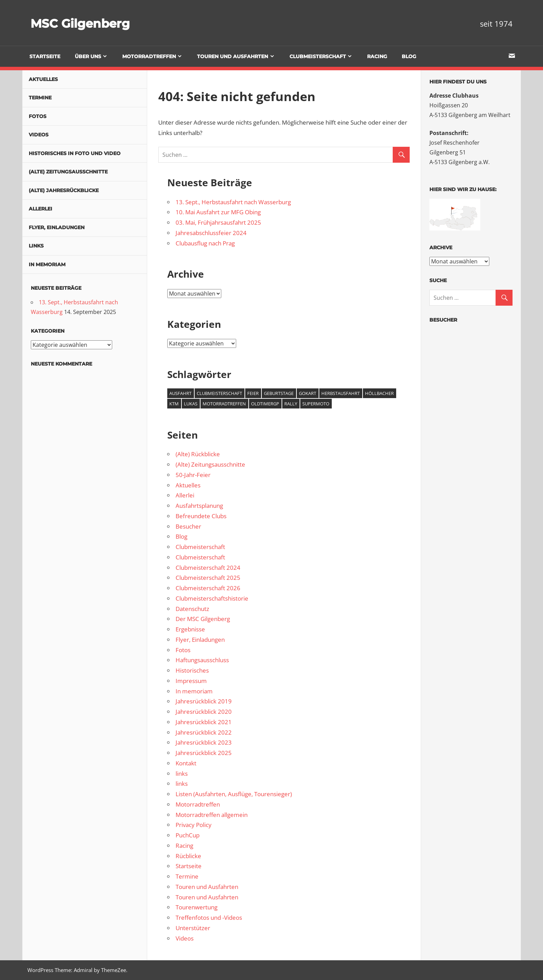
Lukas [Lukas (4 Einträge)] (191, 404)
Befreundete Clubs (201, 516)
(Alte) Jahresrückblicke (64, 190)
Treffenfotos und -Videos (209, 918)
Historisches (192, 670)
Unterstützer (193, 928)
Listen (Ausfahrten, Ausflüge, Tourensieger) (234, 794)
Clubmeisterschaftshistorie (212, 598)
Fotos (183, 650)
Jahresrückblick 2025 (204, 753)
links (182, 774)
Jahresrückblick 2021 (204, 722)
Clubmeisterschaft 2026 (208, 588)
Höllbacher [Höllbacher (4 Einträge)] (379, 393)
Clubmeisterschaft (318, 56)
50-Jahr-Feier (193, 475)
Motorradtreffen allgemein (212, 815)
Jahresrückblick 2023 (204, 742)
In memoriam (194, 691)
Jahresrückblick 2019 (204, 701)
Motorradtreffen (149, 56)
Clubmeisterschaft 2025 (208, 578)
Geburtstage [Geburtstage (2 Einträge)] (279, 393)
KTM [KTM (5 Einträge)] (174, 404)
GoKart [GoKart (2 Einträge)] (308, 393)
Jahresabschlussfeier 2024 (211, 233)
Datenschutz (192, 609)
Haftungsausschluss (202, 660)
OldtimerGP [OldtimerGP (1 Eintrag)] (265, 404)
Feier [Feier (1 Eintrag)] (253, 393)
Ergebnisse (190, 629)
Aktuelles (188, 485)
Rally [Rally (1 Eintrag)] (291, 404)
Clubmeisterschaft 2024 (208, 568)
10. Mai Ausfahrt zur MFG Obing (218, 212)
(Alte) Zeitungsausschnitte (210, 464)
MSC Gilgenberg (89, 23)
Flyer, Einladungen (200, 640)
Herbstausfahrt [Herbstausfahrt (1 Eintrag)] (341, 393)
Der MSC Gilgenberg (203, 619)
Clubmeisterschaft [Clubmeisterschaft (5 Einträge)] (219, 393)
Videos (185, 938)
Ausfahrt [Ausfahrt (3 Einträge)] (180, 393)
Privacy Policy (194, 825)
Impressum (191, 681)
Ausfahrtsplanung (199, 506)
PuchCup (188, 835)
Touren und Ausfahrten (233, 56)
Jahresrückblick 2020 (204, 712)
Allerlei (185, 495)
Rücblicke (188, 856)
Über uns (88, 56)
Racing (377, 56)
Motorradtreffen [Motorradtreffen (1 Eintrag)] (224, 404)
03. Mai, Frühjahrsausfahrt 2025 (218, 222)
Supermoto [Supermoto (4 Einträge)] (316, 404)
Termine (187, 876)
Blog (409, 56)
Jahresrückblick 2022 (204, 732)
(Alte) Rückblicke (198, 454)
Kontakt (186, 763)
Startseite (45, 56)
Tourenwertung (197, 907)
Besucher (188, 526)
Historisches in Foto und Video (75, 153)
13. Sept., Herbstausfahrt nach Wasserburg (233, 202)
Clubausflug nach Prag (205, 243)
